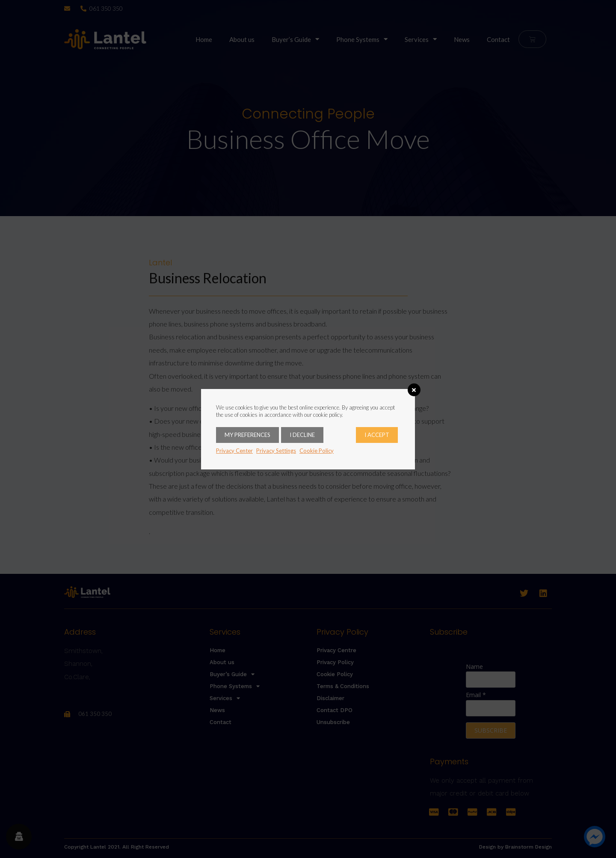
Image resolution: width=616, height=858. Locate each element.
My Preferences (247, 435)
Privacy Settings (276, 451)
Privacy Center (234, 451)
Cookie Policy (317, 451)
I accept (377, 435)
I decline (302, 435)
